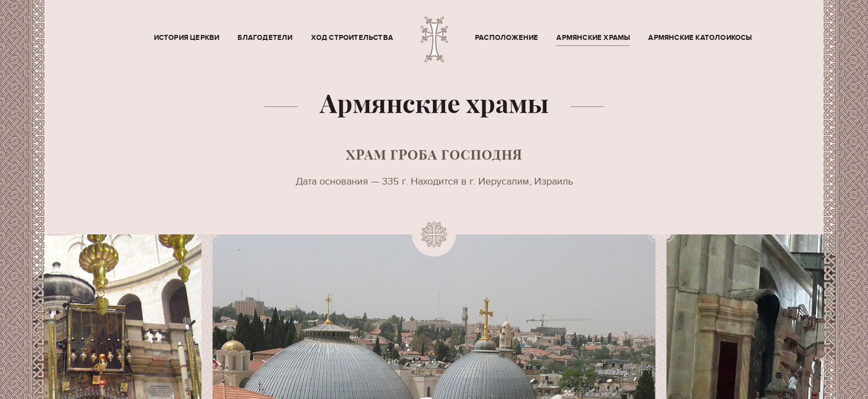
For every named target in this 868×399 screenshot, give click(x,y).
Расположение (507, 38)
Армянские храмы (593, 38)
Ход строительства (352, 38)
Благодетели (265, 38)
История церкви (187, 38)
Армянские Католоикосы (700, 38)
